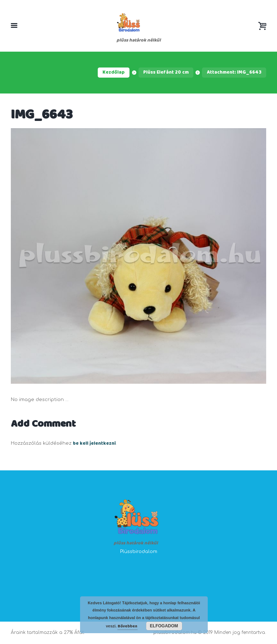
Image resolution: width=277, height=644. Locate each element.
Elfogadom (164, 626)
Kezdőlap (114, 72)
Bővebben (127, 626)
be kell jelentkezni (94, 444)
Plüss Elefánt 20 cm (166, 72)
